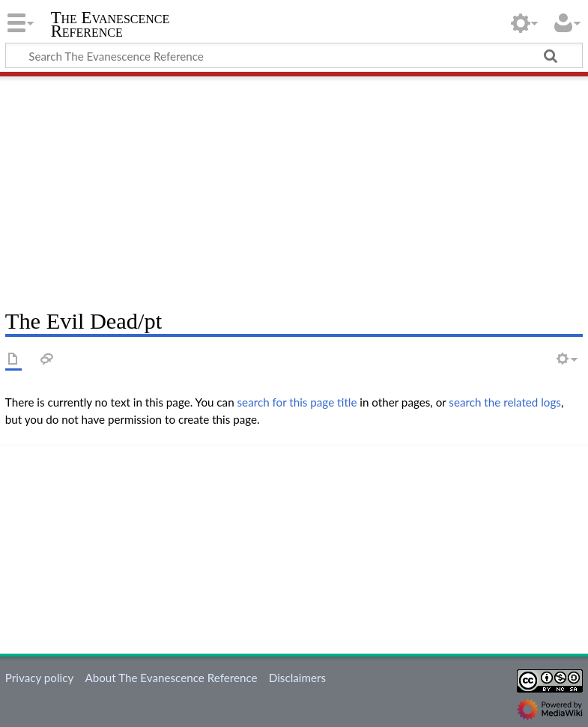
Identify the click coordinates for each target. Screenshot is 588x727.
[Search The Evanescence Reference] (294, 55)
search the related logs (505, 402)
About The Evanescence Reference (171, 678)
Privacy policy (39, 678)
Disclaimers (297, 678)
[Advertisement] (294, 187)
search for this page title (297, 402)
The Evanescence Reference (110, 25)
